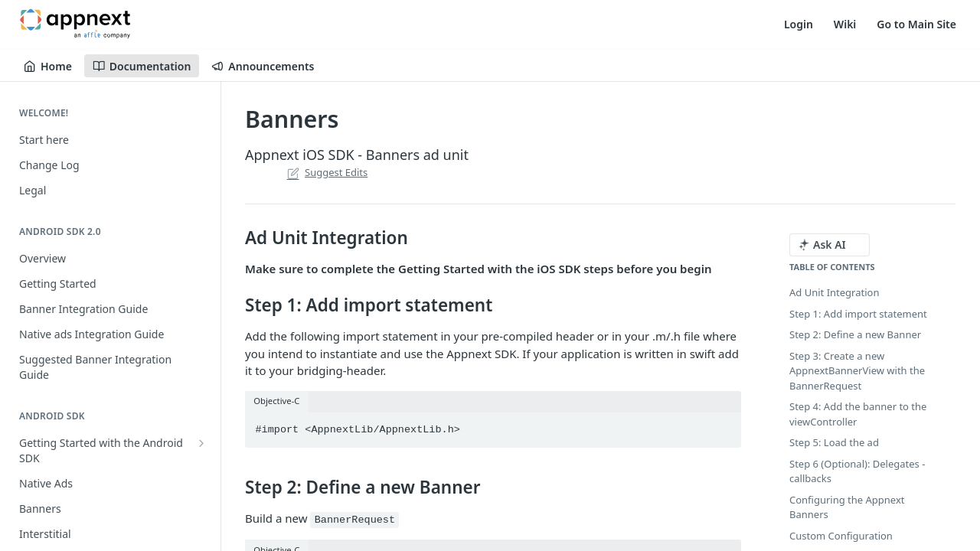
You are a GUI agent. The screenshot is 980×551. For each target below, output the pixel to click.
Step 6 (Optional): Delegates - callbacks (857, 471)
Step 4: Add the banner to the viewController (858, 414)
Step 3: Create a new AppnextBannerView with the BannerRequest (857, 371)
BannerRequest (355, 520)
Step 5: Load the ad (834, 442)
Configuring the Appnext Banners (847, 507)
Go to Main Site (916, 24)
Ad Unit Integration (834, 292)
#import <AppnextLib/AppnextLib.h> (358, 430)
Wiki (845, 24)
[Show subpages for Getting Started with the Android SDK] (201, 443)
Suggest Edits (326, 172)
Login (799, 24)
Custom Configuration (841, 536)
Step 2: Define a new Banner (855, 334)
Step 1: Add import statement (858, 314)
